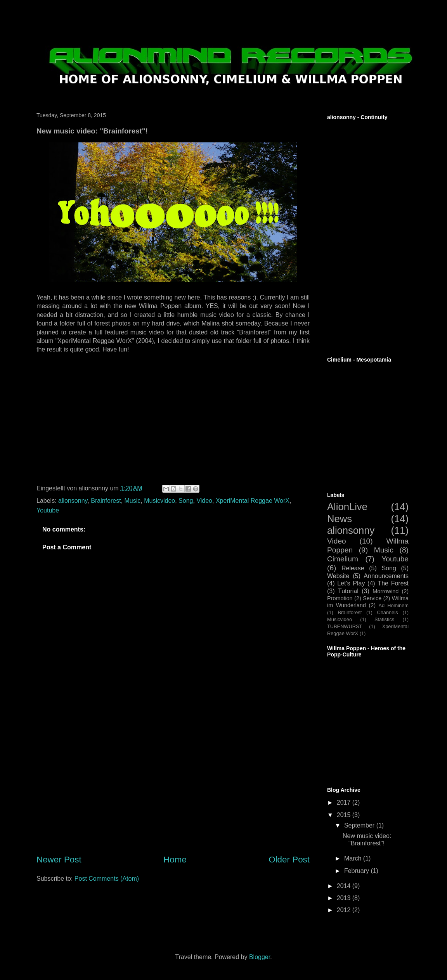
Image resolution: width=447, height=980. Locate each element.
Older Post (289, 860)
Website (338, 576)
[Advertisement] (173, 793)
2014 (345, 886)
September (360, 825)
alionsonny (73, 501)
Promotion (340, 598)
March (354, 858)
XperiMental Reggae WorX (253, 501)
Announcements (386, 576)
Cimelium (343, 559)
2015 (345, 815)
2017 (345, 803)
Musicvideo (159, 501)
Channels (388, 612)
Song (186, 501)
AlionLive (347, 507)
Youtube (48, 510)
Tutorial (348, 591)
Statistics (384, 619)
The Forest (393, 583)
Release (353, 568)
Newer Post (59, 860)
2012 (345, 910)
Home (175, 860)
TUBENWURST (345, 626)
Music (133, 501)
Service (372, 598)
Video (204, 501)
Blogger (260, 957)
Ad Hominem (394, 605)
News (340, 519)
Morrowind (385, 591)
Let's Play (351, 583)
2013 (345, 898)
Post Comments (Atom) (107, 879)
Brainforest (106, 501)
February (357, 871)
